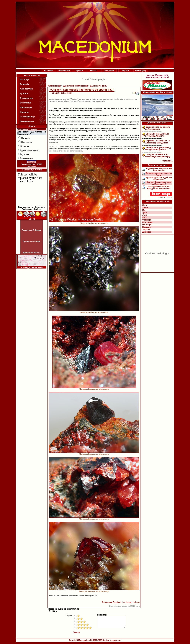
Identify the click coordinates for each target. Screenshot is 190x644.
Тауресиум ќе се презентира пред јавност (159, 170)
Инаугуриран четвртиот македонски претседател (159, 188)
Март (145, 205)
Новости (24, 112)
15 (162, 119)
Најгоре (136, 602)
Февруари (147, 220)
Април (145, 208)
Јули (145, 215)
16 (165, 119)
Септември (147, 222)
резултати (32, 166)
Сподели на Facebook (62, 93)
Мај (144, 210)
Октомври (147, 225)
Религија (24, 84)
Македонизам (27, 121)
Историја (25, 79)
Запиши (77, 632)
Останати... (167, 161)
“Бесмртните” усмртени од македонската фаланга (158, 149)
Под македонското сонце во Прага (159, 174)
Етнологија (26, 103)
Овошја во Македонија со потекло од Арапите (157, 135)
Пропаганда (26, 107)
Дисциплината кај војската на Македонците (158, 128)
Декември (147, 232)
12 (151, 119)
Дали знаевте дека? (30, 150)
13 (154, 119)
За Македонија (27, 117)
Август (145, 217)
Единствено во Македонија (76, 86)
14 (158, 119)
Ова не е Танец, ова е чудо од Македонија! (159, 183)
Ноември (146, 227)
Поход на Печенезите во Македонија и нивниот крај (158, 156)
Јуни (144, 213)
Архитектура (26, 89)
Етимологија (26, 98)
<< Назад (127, 602)
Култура (24, 93)
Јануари (146, 230)
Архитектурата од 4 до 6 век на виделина (159, 179)
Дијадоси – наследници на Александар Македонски (158, 142)
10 (144, 119)
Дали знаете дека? (99, 86)
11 (147, 119)
